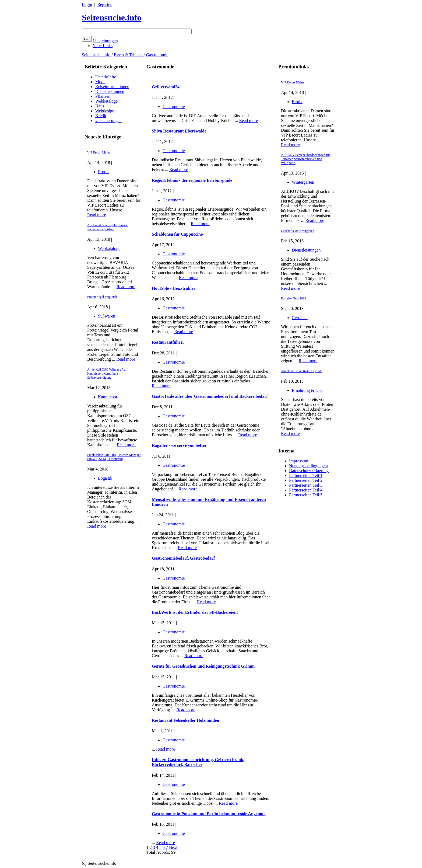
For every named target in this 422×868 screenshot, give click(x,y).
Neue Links (103, 46)
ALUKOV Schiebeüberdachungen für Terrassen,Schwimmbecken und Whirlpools (305, 159)
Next (173, 847)
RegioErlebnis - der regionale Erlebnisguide (192, 180)
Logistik (105, 478)
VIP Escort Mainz (99, 152)
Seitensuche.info (112, 18)
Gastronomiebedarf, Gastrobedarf (183, 558)
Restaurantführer (168, 342)
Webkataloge (106, 101)
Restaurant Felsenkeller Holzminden (185, 720)
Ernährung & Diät (307, 390)
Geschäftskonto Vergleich (298, 231)
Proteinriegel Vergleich (102, 297)
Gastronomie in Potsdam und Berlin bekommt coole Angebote (209, 814)
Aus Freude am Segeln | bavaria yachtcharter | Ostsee (108, 227)
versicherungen (108, 121)
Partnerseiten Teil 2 (306, 480)
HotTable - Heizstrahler (174, 288)
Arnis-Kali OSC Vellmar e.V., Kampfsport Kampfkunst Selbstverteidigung (106, 374)
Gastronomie (157, 55)
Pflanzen (103, 96)
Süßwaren (107, 316)
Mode (100, 82)
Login (87, 4)
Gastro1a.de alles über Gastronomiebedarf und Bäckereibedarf (210, 396)
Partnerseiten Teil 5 (306, 495)
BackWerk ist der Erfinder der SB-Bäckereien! (195, 612)
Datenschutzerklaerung (309, 471)
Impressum (299, 461)
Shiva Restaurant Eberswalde (179, 131)
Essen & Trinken (129, 55)
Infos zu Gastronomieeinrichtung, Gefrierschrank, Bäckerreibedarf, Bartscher (198, 762)
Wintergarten (303, 182)
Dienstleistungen (110, 91)
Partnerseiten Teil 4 (306, 490)
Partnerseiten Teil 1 (306, 475)
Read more (97, 215)
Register (104, 4)
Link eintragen (105, 41)
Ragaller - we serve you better (179, 445)
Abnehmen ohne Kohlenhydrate (302, 371)
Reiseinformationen (112, 87)
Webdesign (105, 111)
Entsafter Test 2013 (293, 298)
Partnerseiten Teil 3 (306, 485)
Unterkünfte (106, 77)
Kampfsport (108, 397)
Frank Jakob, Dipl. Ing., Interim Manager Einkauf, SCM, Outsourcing (114, 457)
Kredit (101, 116)
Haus (100, 106)
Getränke (300, 318)
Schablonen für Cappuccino (177, 234)
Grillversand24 (166, 87)
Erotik (103, 172)
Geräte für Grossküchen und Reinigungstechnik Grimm (203, 666)
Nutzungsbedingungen (308, 466)
